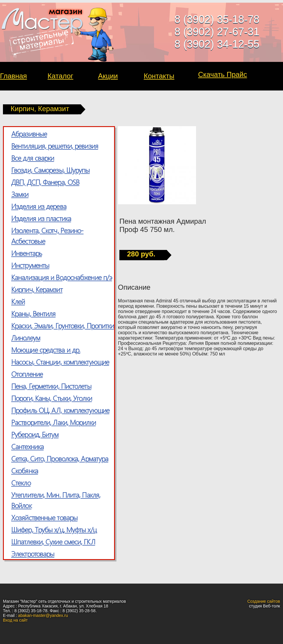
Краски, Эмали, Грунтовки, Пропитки (62, 325)
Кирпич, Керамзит (37, 289)
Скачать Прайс (223, 74)
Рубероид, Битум (35, 434)
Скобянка (25, 470)
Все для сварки (33, 158)
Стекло (21, 482)
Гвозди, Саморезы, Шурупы (50, 170)
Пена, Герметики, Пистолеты (51, 386)
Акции (108, 76)
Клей (18, 301)
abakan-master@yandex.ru (43, 615)
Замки (20, 194)
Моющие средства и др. (46, 350)
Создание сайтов (264, 601)
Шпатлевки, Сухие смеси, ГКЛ (53, 541)
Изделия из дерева (39, 206)
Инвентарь (27, 253)
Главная (13, 76)
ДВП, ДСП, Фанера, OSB (45, 182)
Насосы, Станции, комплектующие (60, 362)
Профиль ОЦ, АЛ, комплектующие (60, 410)
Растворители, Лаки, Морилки (54, 422)
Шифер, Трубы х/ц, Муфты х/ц (54, 529)
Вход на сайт (15, 620)
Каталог (60, 76)
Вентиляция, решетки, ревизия (55, 146)
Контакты (159, 76)
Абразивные (29, 134)
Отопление (27, 374)
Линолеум (26, 337)
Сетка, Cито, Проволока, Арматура (60, 458)
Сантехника (27, 446)
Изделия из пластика (41, 218)
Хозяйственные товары (44, 517)
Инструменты (30, 265)
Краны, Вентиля (33, 313)
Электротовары (33, 554)
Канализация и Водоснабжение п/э (62, 277)
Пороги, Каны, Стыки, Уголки (52, 398)
